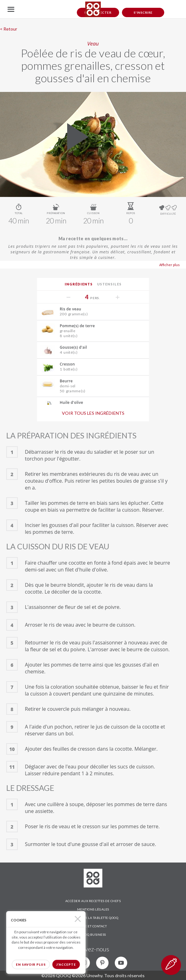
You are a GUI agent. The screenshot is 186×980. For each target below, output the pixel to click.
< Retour (9, 29)
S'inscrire (143, 12)
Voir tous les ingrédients (93, 413)
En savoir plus (31, 964)
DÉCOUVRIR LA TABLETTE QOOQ (93, 918)
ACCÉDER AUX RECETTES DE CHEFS (93, 901)
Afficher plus (170, 265)
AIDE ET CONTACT (93, 926)
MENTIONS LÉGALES (93, 909)
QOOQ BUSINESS (93, 935)
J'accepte (66, 964)
